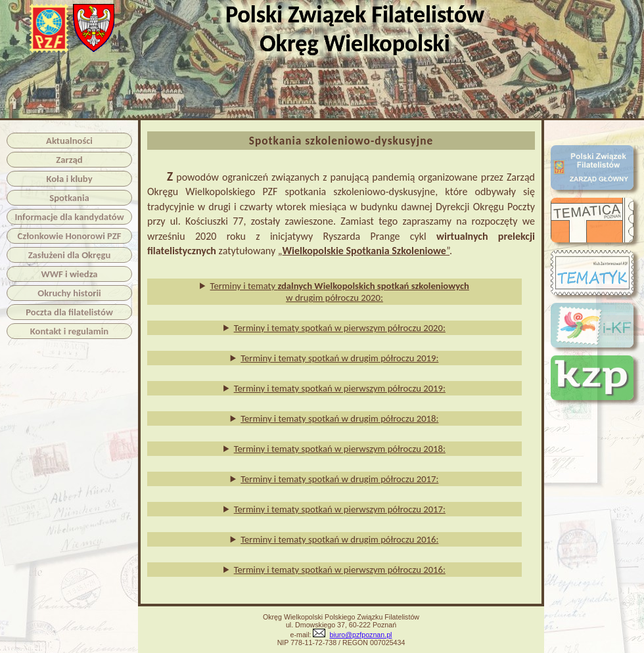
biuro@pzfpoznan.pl (360, 635)
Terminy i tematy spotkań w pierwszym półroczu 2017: (340, 509)
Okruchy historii (69, 293)
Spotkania (69, 198)
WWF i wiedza (69, 274)
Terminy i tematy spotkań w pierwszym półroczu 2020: (340, 328)
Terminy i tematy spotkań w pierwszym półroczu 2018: (340, 449)
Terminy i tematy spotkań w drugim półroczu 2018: (339, 418)
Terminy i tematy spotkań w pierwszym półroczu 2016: (340, 570)
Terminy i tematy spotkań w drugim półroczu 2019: (339, 358)
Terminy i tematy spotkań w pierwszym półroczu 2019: (340, 388)
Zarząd (69, 160)
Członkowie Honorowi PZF (70, 236)
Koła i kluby (69, 179)
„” (364, 251)
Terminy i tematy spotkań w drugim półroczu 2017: (339, 479)
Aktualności (69, 141)
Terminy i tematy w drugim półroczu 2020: (340, 292)
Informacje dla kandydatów (69, 217)
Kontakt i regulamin (69, 331)
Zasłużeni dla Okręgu (70, 255)
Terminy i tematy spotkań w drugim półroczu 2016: (339, 539)
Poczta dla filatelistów (69, 312)
